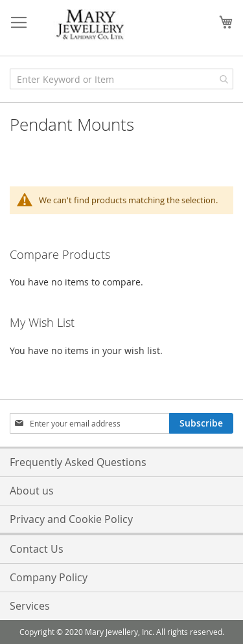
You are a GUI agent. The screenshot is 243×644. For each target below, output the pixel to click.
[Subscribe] (201, 423)
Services (30, 606)
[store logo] (91, 25)
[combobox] (121, 79)
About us (32, 491)
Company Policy (49, 577)
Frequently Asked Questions (78, 462)
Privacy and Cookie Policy (71, 519)
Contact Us (37, 549)
